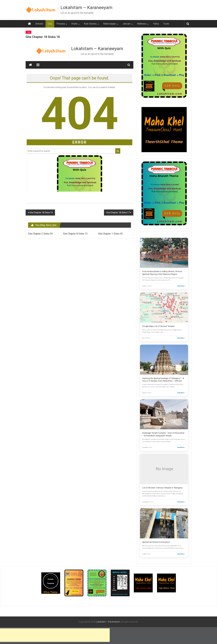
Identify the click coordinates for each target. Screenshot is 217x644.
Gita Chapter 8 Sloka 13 (75, 234)
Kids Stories (90, 24)
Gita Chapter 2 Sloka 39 (40, 234)
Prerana (61, 24)
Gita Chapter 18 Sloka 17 (118, 213)
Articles (39, 24)
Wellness (142, 24)
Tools (166, 24)
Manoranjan (110, 24)
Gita (50, 24)
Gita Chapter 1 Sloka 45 (110, 234)
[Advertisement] (55, 635)
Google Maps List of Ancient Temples (158, 326)
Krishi (74, 24)
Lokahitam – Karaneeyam (86, 7)
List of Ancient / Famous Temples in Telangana (162, 488)
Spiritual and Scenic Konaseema (156, 542)
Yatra (156, 24)
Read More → (182, 286)
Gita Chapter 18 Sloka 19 (41, 213)
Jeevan (126, 24)
